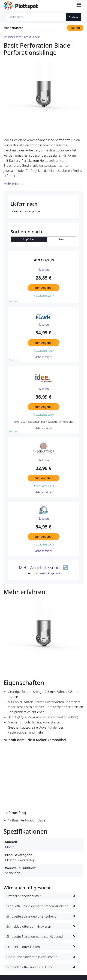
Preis (62, 239)
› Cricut (36, 37)
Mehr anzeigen (43, 357)
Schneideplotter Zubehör (17, 37)
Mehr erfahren (13, 28)
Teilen (43, 270)
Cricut (9, 847)
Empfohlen (29, 239)
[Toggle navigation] (79, 5)
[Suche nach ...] (36, 17)
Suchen (73, 17)
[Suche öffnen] (70, 5)
